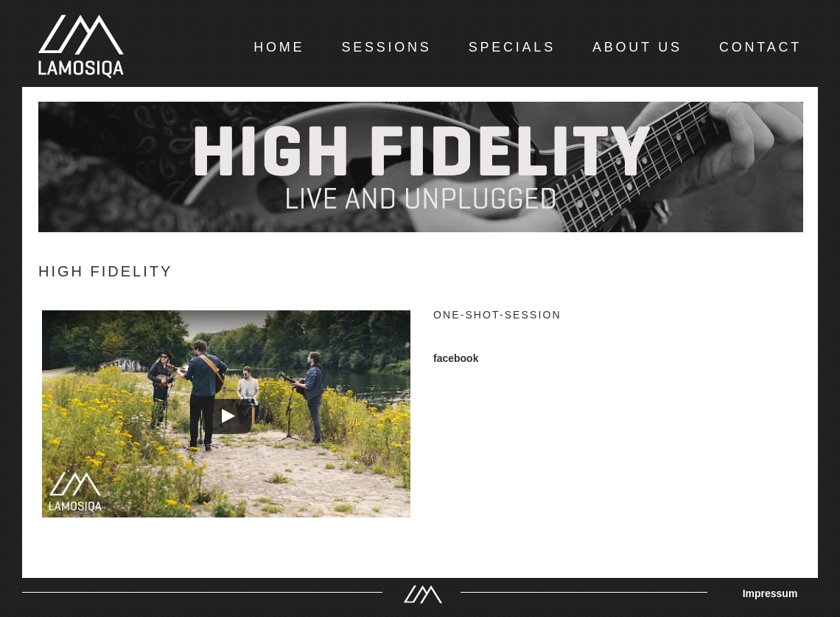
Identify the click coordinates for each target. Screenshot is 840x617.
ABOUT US (637, 47)
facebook (456, 358)
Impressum (770, 593)
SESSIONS (386, 47)
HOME (279, 47)
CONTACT (760, 47)
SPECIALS (512, 47)
